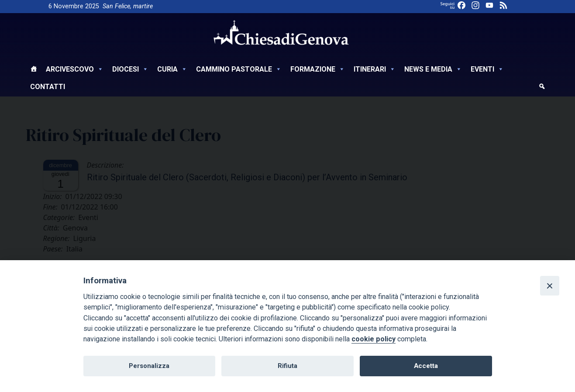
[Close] (550, 285)
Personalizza (149, 366)
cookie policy (374, 339)
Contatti (48, 87)
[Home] (34, 70)
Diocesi (130, 69)
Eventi (487, 69)
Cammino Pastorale (239, 69)
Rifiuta (287, 366)
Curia (172, 69)
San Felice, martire (128, 6)
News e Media (433, 69)
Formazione (318, 69)
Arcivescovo (75, 69)
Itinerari (375, 69)
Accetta (426, 366)
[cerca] (542, 88)
